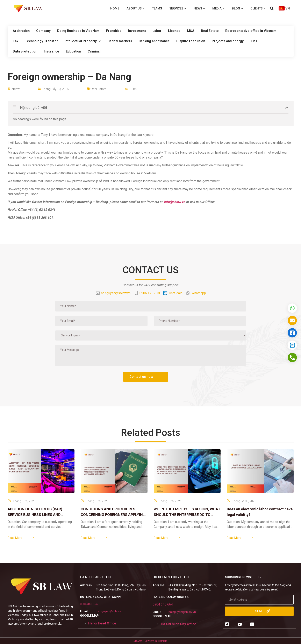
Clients (258, 9)
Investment (137, 31)
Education (73, 51)
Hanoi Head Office (102, 623)
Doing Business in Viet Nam (78, 31)
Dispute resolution (191, 41)
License (174, 31)
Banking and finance (154, 41)
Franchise (114, 31)
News (199, 9)
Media (218, 9)
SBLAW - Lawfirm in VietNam (150, 641)
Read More (15, 538)
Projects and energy (228, 41)
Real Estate (210, 31)
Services (178, 9)
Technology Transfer (41, 41)
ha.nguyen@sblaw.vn (110, 611)
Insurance (52, 51)
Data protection (25, 51)
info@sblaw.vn (175, 202)
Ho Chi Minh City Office (179, 624)
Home (115, 8)
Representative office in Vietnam (251, 31)
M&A (191, 31)
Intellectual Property (83, 41)
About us (135, 9)
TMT (254, 41)
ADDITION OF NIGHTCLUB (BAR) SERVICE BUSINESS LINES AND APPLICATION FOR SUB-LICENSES (37, 515)
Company (43, 31)
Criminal (94, 51)
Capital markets (120, 41)
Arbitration (21, 31)
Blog (237, 9)
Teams (157, 8)
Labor (157, 31)
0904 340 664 (89, 604)
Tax (16, 41)
